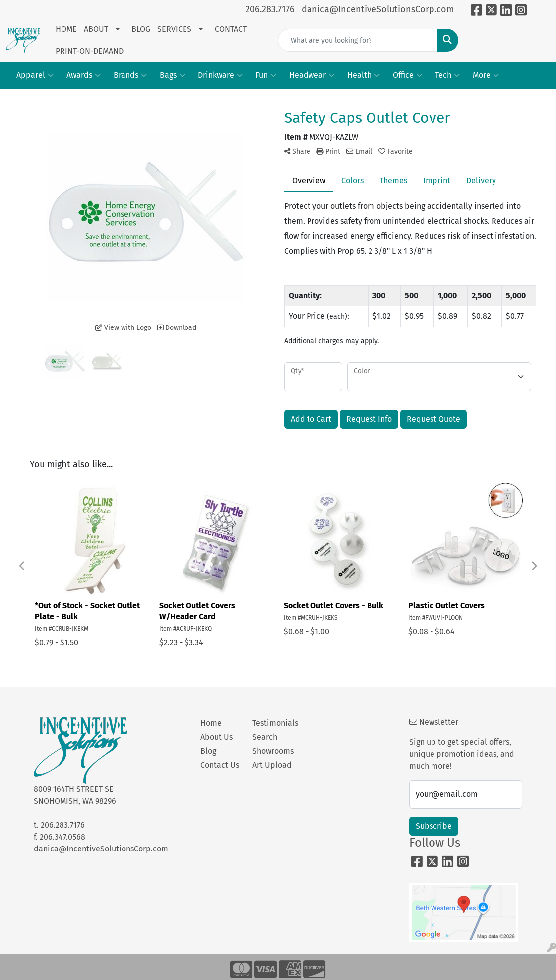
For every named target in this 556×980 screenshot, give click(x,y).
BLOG (141, 29)
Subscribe (434, 826)
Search (265, 737)
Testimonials (273, 723)
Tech (447, 75)
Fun (266, 75)
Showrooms (273, 751)
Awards (84, 75)
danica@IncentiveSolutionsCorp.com (378, 9)
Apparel (35, 75)
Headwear (312, 75)
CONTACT (231, 29)
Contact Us (220, 765)
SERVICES (174, 29)
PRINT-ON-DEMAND (90, 51)
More (486, 75)
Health (364, 75)
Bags (172, 75)
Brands (130, 75)
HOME (66, 29)
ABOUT (96, 29)
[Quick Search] (358, 40)
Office (407, 75)
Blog (208, 751)
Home (211, 723)
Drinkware (220, 75)
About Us (216, 737)
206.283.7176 (270, 9)
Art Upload (272, 765)
